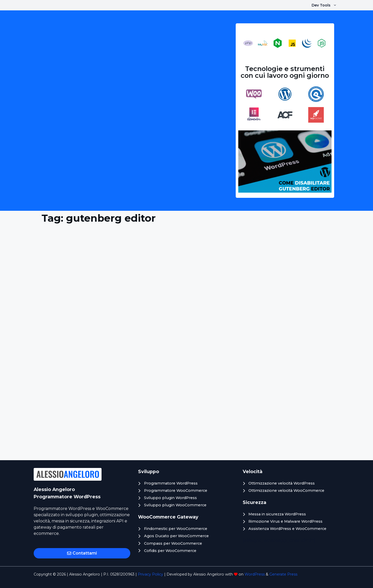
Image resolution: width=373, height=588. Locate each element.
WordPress (255, 574)
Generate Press (283, 574)
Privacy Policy (150, 574)
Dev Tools (327, 5)
